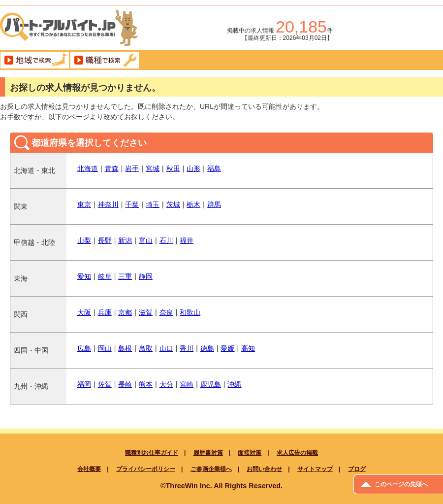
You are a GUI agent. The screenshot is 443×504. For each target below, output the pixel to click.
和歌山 (190, 312)
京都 (125, 312)
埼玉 (153, 204)
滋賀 (146, 312)
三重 (125, 276)
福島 (214, 168)
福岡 (84, 384)
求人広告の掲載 (297, 453)
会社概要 (89, 469)
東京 (84, 204)
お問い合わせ (264, 469)
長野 (105, 240)
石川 (166, 240)
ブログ (357, 469)
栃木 (193, 204)
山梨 (84, 240)
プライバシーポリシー (146, 469)
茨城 (173, 204)
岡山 (105, 348)
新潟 (125, 240)
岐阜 (105, 276)
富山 (146, 240)
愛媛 (227, 348)
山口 (166, 348)
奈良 (166, 312)
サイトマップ (315, 469)
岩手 (132, 168)
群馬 (214, 204)
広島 (84, 348)
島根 (125, 348)
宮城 (153, 168)
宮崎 (187, 384)
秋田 (173, 168)
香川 (187, 348)
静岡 (146, 276)
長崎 (125, 384)
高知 (248, 348)
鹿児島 (211, 384)
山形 (193, 168)
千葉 (132, 204)
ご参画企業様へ (211, 469)
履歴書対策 (208, 453)
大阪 (84, 312)
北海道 (88, 168)
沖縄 (234, 384)
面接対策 (250, 453)
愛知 (84, 276)
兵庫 (105, 312)
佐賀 (105, 384)
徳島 (207, 348)
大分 (166, 384)
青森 (112, 168)
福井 (187, 240)
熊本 (146, 384)
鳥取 (146, 348)
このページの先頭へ (401, 484)
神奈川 (108, 204)
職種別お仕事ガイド (152, 453)
